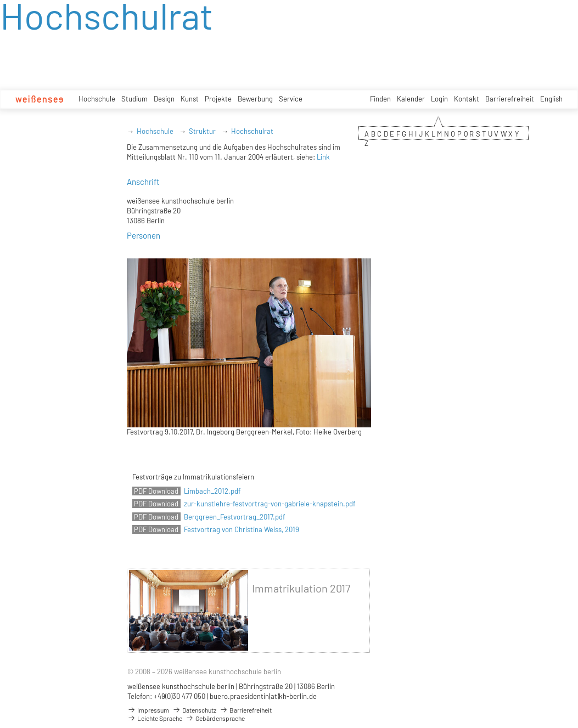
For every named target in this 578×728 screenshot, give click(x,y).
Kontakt (467, 99)
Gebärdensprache (215, 718)
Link (323, 157)
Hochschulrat (252, 131)
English (551, 99)
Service (291, 99)
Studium (134, 99)
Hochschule (97, 99)
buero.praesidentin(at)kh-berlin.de (263, 696)
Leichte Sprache (155, 718)
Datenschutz (194, 710)
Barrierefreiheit (510, 99)
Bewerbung (255, 99)
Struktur (202, 131)
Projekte (218, 99)
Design (164, 99)
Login (439, 99)
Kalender (411, 99)
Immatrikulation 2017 (301, 588)
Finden (380, 99)
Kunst (190, 99)
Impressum (148, 710)
